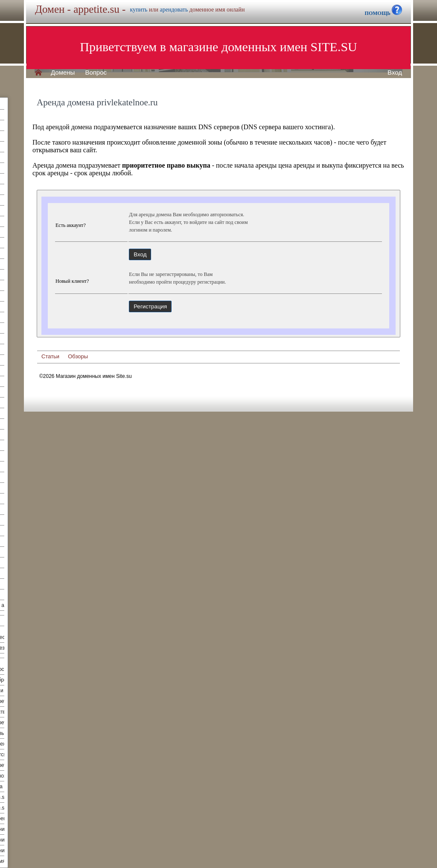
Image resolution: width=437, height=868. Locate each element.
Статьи (50, 356)
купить (138, 10)
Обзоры (78, 356)
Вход (395, 73)
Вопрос (96, 73)
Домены (63, 73)
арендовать (174, 10)
